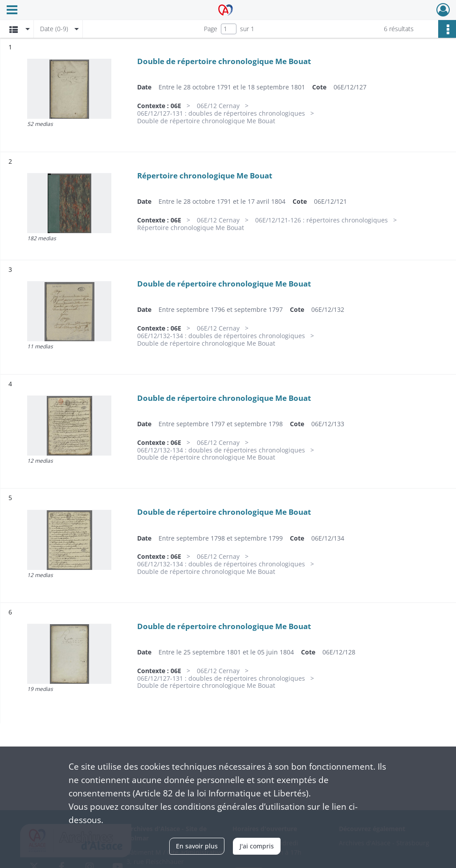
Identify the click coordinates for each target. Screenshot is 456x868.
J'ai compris (257, 846)
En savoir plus (197, 846)
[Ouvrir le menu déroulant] (12, 11)
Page (211, 29)
